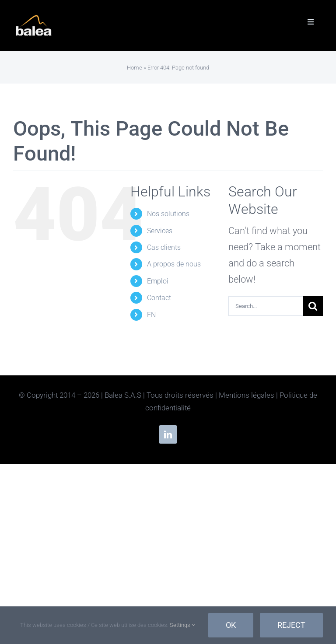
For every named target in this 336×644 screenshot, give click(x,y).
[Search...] (266, 306)
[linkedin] (168, 434)
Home (135, 68)
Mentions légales (247, 395)
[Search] (313, 306)
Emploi (158, 281)
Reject (291, 625)
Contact (159, 298)
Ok (231, 625)
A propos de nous (174, 264)
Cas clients (164, 247)
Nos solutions (168, 214)
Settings (182, 625)
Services (160, 231)
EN (151, 315)
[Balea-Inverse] (34, 18)
